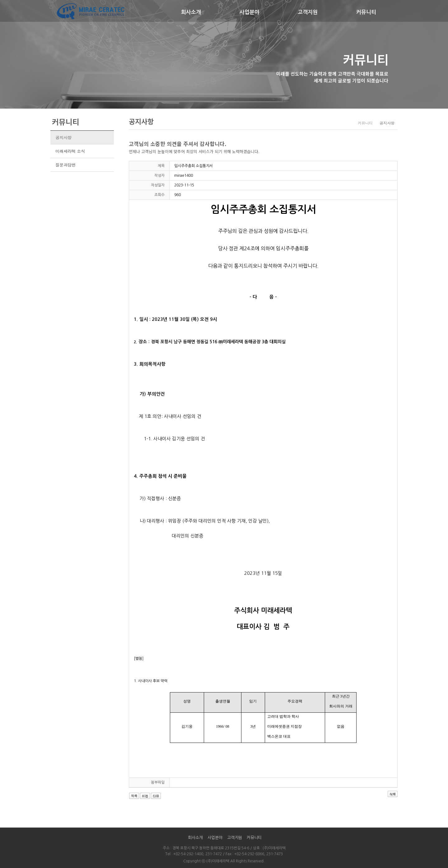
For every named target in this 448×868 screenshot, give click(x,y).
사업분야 (250, 12)
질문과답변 (65, 165)
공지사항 (63, 137)
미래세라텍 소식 (70, 151)
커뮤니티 (366, 12)
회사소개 (191, 12)
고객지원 (308, 12)
